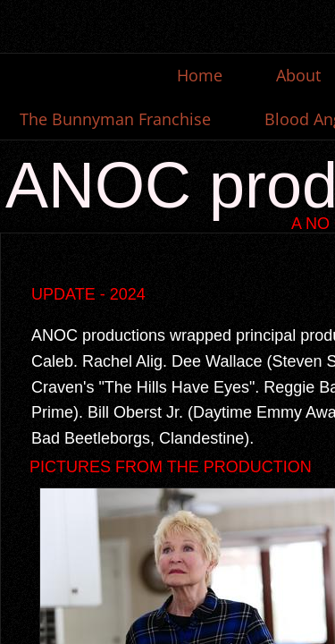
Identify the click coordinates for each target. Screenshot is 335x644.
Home (200, 75)
